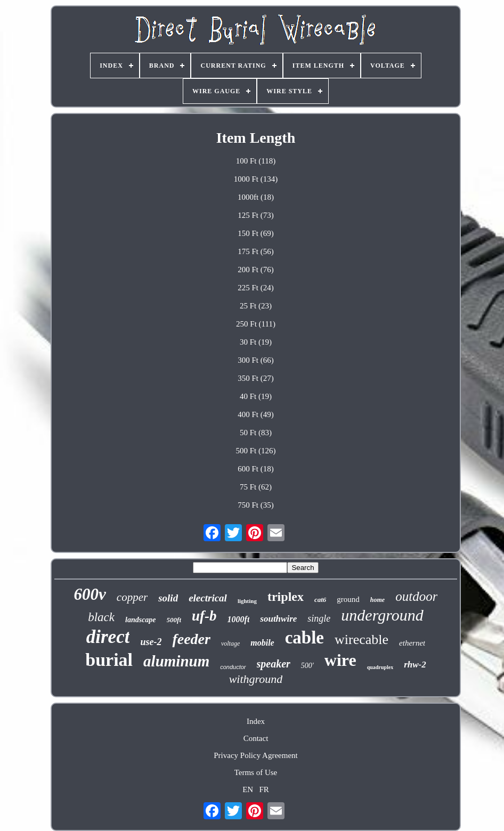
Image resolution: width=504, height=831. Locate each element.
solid (168, 598)
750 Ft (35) (256, 505)
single (319, 618)
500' (307, 666)
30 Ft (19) (256, 342)
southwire (278, 619)
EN (248, 789)
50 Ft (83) (256, 433)
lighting (247, 601)
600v (90, 594)
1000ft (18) (256, 197)
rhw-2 (415, 665)
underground (382, 615)
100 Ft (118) (256, 161)
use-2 (151, 642)
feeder (191, 639)
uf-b (204, 616)
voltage (230, 643)
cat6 (320, 600)
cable (304, 638)
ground (348, 599)
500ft (174, 620)
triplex (286, 597)
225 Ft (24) (256, 288)
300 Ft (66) (256, 360)
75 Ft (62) (256, 487)
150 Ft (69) (256, 233)
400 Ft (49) (256, 414)
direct (108, 637)
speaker (274, 664)
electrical (208, 598)
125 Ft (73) (256, 215)
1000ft (239, 619)
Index (256, 721)
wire (340, 660)
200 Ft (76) (256, 270)
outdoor (416, 596)
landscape (141, 620)
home (377, 600)
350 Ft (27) (256, 378)
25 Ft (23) (256, 306)
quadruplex (380, 667)
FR (264, 789)
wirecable (361, 639)
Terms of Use (256, 772)
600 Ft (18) (256, 469)
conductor (233, 667)
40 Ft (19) (256, 396)
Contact (256, 738)
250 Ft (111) (256, 324)
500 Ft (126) (255, 451)
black (101, 617)
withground (256, 679)
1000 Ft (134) (256, 179)
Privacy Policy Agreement (255, 755)
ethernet (412, 643)
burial (109, 660)
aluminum (176, 661)
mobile (262, 643)
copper (132, 597)
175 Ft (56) (256, 251)
